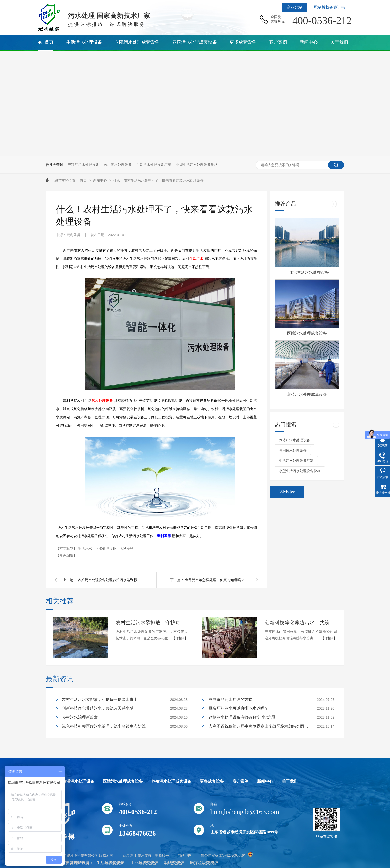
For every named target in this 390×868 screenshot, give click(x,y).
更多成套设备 (212, 781)
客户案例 (241, 781)
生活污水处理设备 (78, 781)
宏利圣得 (127, 548)
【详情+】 (180, 638)
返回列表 (287, 492)
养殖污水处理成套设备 (307, 395)
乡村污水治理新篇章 (80, 717)
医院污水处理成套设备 (307, 333)
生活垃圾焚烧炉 (110, 863)
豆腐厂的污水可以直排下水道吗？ (239, 708)
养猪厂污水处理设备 (83, 165)
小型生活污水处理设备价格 (197, 165)
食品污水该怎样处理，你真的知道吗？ (215, 580)
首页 (84, 180)
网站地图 (185, 855)
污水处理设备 (102, 401)
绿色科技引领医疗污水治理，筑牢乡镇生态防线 (104, 726)
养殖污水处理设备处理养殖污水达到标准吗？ (110, 580)
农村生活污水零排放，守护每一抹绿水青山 (152, 623)
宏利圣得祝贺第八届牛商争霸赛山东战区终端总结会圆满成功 (258, 726)
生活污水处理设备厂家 (154, 165)
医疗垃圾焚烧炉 (204, 863)
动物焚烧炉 (174, 863)
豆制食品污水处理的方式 (231, 699)
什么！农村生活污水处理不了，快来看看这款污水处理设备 (158, 180)
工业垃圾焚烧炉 (144, 863)
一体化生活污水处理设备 (307, 272)
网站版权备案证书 (329, 7)
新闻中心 (100, 180)
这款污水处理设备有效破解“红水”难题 (242, 717)
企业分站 (294, 7)
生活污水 (196, 259)
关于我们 (290, 781)
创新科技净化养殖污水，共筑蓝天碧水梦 (301, 623)
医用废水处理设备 (118, 165)
